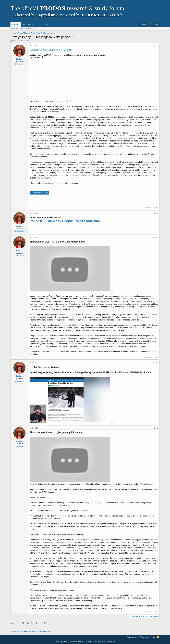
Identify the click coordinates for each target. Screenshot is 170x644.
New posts (14, 28)
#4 (157, 363)
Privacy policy (145, 637)
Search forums (26, 28)
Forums (16, 24)
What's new (28, 24)
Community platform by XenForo (74, 642)
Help (154, 637)
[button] (35, 24)
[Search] (154, 24)
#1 (157, 46)
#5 (157, 428)
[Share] (154, 46)
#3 (157, 237)
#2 (157, 213)
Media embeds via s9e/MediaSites (104, 642)
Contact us (43, 24)
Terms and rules (132, 637)
